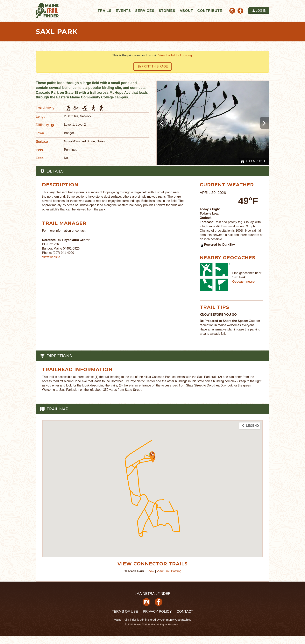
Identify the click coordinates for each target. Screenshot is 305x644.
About (186, 11)
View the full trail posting (175, 55)
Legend (250, 426)
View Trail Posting (169, 571)
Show (150, 571)
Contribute (210, 11)
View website (51, 257)
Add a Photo (254, 161)
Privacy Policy (157, 612)
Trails (105, 11)
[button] (152, 456)
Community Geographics (176, 620)
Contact (185, 612)
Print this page (153, 66)
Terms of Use (125, 612)
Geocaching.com (245, 282)
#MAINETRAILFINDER (152, 594)
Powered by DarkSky (218, 245)
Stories (167, 11)
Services (145, 11)
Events (123, 11)
